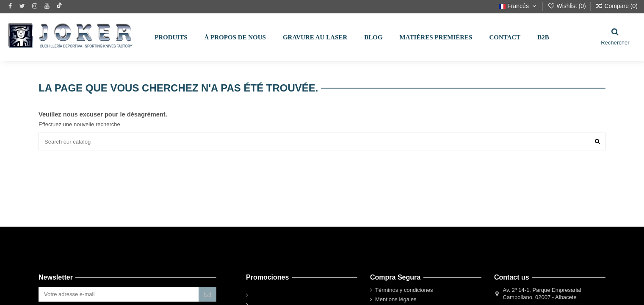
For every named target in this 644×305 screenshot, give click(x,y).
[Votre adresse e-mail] (119, 294)
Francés (518, 6)
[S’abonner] (207, 294)
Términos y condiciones (404, 290)
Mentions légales (396, 299)
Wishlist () (568, 6)
